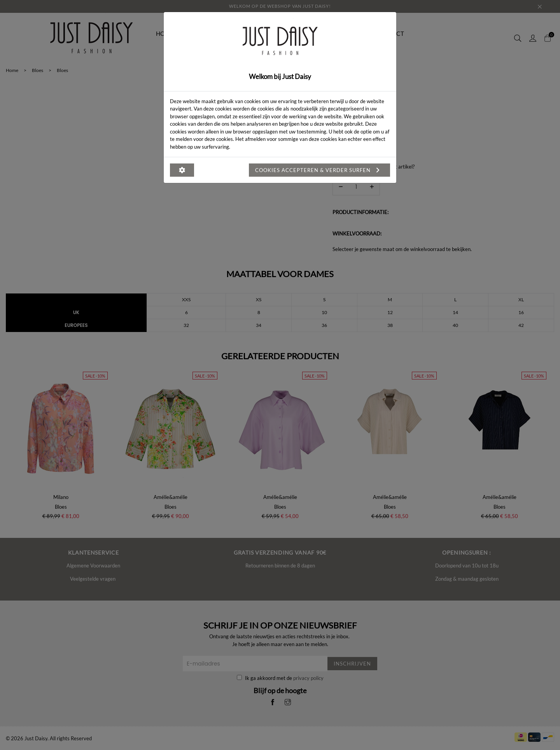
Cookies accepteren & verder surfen (319, 170)
